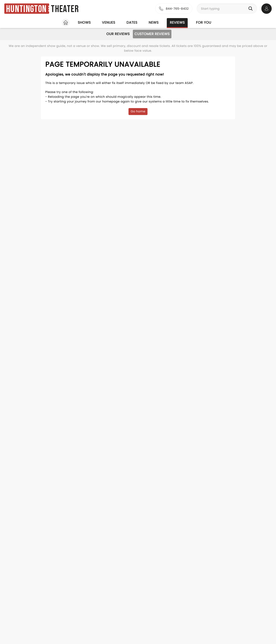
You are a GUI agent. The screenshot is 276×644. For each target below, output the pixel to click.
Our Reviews (118, 34)
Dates (132, 23)
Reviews (177, 23)
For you (204, 23)
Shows (84, 23)
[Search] (251, 9)
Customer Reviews (152, 34)
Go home (138, 111)
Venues (109, 23)
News (154, 23)
